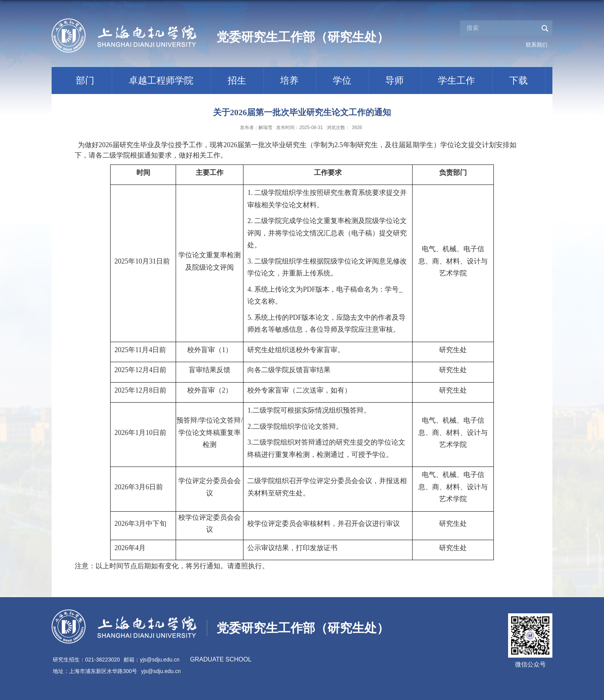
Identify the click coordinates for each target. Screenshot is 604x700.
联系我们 (537, 45)
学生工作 (456, 80)
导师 (394, 80)
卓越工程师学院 (161, 80)
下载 (518, 80)
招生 (237, 80)
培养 (289, 80)
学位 (342, 80)
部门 (85, 80)
